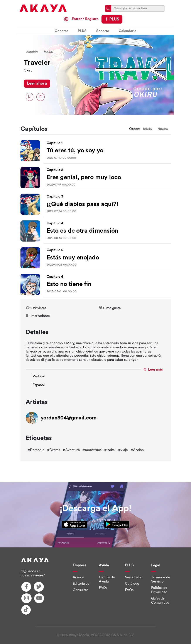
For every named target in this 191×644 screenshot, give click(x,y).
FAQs (103, 588)
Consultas (80, 590)
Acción (32, 52)
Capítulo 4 (55, 223)
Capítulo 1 (55, 143)
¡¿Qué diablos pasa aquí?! (83, 204)
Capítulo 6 (55, 277)
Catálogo (132, 584)
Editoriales (81, 584)
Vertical (39, 376)
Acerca (78, 577)
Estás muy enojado (73, 257)
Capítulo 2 (55, 170)
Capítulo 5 (55, 250)
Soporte (103, 31)
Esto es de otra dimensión (82, 231)
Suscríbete (133, 577)
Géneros (61, 31)
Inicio (147, 129)
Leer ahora (37, 83)
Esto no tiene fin (69, 284)
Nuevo (163, 129)
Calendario (128, 31)
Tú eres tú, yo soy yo (75, 150)
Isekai (48, 52)
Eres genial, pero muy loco (84, 177)
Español (39, 385)
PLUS (112, 19)
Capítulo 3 (55, 196)
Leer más (153, 369)
